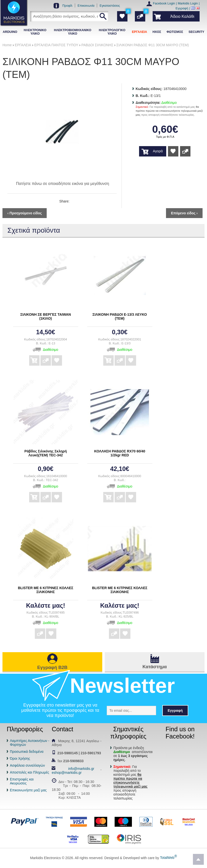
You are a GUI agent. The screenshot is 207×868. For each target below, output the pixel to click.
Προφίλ (67, 6)
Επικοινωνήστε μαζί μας (28, 790)
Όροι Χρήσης (20, 758)
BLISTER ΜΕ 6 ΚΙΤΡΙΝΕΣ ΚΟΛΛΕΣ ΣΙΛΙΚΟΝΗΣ (45, 590)
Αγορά (158, 151)
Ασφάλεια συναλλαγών (27, 765)
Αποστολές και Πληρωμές (30, 772)
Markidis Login (188, 3)
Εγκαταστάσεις (110, 6)
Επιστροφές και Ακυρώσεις (22, 781)
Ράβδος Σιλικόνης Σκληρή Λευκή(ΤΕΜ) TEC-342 (46, 453)
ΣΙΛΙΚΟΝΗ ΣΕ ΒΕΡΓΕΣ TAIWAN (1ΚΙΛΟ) (46, 316)
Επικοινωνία (86, 6)
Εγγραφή (182, 8)
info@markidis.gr (81, 769)
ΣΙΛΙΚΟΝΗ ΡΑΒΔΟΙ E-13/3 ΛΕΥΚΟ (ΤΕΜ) (120, 316)
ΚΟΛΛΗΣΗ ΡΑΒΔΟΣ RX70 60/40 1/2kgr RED (120, 453)
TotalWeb (168, 858)
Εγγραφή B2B (52, 667)
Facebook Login (164, 3)
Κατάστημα (155, 667)
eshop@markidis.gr (67, 773)
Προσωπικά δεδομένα (27, 752)
